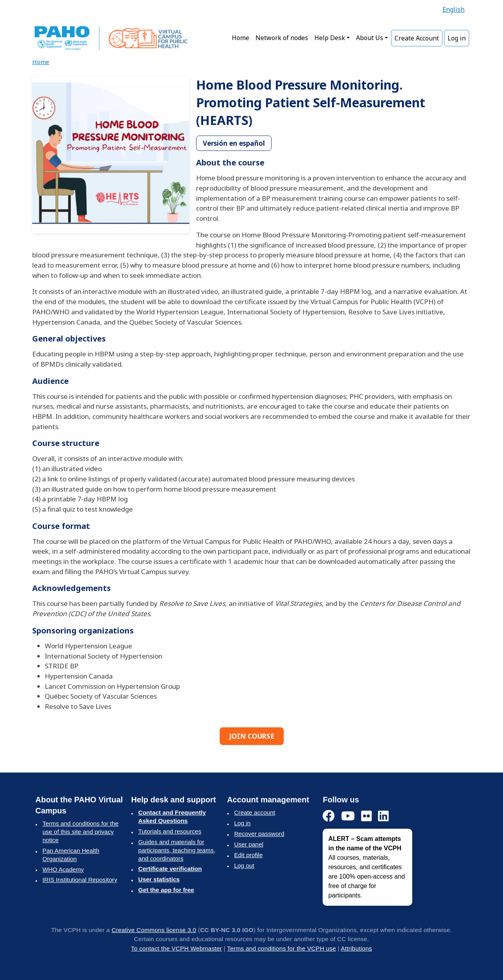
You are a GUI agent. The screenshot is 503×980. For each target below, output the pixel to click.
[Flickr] (366, 816)
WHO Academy (63, 869)
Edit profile (249, 855)
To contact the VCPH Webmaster (176, 948)
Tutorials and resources (170, 831)
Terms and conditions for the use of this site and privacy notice (81, 832)
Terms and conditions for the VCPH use (282, 948)
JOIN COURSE (252, 736)
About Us (370, 38)
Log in (457, 38)
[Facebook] (329, 816)
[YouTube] (348, 816)
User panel (249, 844)
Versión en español (234, 143)
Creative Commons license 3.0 (154, 930)
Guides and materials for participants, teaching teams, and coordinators (177, 850)
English (453, 9)
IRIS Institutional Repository (80, 880)
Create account (255, 812)
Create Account (417, 38)
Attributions (356, 948)
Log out (244, 865)
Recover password (259, 834)
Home (240, 38)
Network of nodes (282, 38)
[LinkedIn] (383, 816)
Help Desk (330, 38)
